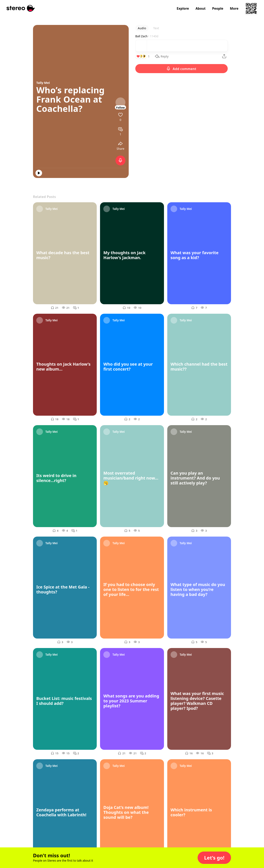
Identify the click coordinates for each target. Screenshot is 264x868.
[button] (214, 858)
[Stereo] (21, 8)
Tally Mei (43, 83)
